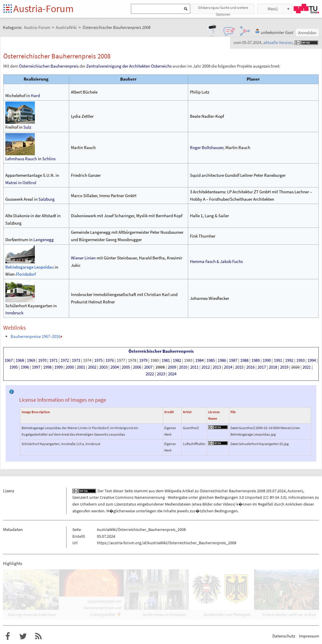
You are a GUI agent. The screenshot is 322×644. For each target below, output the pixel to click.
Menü (273, 9)
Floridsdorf (26, 274)
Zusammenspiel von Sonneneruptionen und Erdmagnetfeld (102, 608)
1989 (256, 360)
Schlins (49, 159)
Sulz (27, 127)
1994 (312, 360)
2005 (126, 367)
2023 (161, 374)
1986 (222, 360)
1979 (143, 360)
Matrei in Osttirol (21, 183)
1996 (25, 367)
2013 (217, 367)
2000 (70, 367)
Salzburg (47, 199)
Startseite (8, 9)
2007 (148, 367)
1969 (31, 360)
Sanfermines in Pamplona (164, 614)
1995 (14, 367)
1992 (289, 360)
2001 (81, 367)
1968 (20, 360)
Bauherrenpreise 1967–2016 (35, 336)
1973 (76, 360)
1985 (211, 360)
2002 (92, 367)
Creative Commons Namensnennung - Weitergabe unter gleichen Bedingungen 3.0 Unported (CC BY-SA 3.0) (193, 497)
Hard (35, 95)
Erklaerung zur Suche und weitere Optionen (223, 10)
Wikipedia (173, 491)
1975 (98, 360)
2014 (228, 367)
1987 (233, 360)
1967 (9, 360)
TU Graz (306, 9)
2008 (160, 367)
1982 (177, 360)
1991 (278, 360)
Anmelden (307, 33)
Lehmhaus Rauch (21, 159)
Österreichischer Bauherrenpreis (161, 351)
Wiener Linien (83, 258)
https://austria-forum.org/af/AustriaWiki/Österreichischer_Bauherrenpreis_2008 (167, 543)
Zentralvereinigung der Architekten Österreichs (129, 66)
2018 (273, 367)
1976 (110, 360)
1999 (58, 367)
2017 (262, 367)
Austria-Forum (43, 9)
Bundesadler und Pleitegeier (227, 614)
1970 (42, 360)
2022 (150, 374)
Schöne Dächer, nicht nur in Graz (289, 614)
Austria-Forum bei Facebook (8, 636)
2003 (103, 367)
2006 (137, 367)
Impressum (309, 636)
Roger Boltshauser (207, 147)
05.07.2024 (277, 491)
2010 (183, 367)
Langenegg (44, 240)
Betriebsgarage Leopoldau (30, 267)
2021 (307, 367)
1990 (267, 360)
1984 (199, 360)
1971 (53, 360)
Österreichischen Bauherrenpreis (49, 66)
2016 (251, 367)
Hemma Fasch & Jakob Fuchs (216, 261)
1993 (300, 360)
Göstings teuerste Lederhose (32, 614)
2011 (194, 367)
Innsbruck (14, 313)
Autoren (295, 491)
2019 (284, 367)
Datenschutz (284, 636)
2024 (172, 374)
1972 (65, 360)
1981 (166, 360)
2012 (206, 367)
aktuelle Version (278, 42)
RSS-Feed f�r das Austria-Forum (38, 636)
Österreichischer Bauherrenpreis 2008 (232, 491)
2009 (172, 367)
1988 (244, 360)
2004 (115, 367)
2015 (239, 367)
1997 (36, 367)
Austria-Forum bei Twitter (23, 636)
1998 (47, 367)
